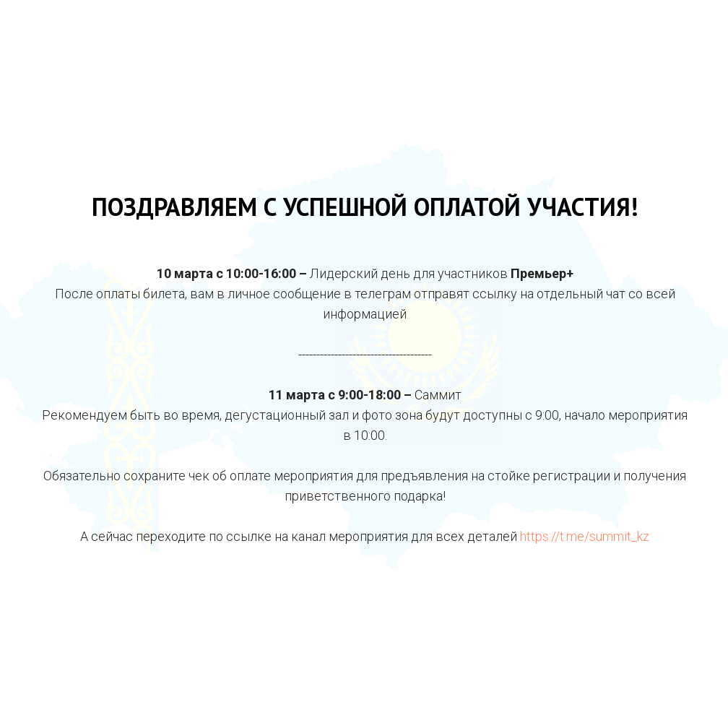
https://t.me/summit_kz (585, 536)
